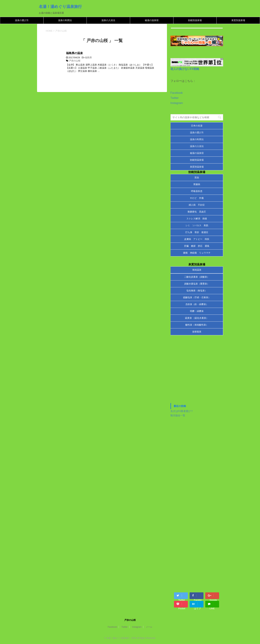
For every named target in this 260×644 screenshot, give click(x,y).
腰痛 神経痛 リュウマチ (197, 253)
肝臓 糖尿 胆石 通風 (197, 246)
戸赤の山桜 (75, 61)
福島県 (88, 58)
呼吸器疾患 (197, 191)
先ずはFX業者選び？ (182, 411)
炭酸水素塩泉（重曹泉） (197, 284)
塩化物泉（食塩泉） (197, 291)
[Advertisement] (197, 371)
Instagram (177, 103)
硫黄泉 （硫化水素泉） (197, 318)
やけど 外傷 (197, 198)
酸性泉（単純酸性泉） (197, 325)
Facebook (177, 93)
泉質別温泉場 (238, 20)
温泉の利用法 (65, 20)
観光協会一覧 (178, 415)
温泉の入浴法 (108, 20)
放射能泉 (197, 332)
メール (149, 627)
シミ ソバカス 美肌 (197, 225)
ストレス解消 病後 (197, 219)
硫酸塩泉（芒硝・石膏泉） (197, 297)
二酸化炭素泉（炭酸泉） (197, 277)
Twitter (175, 98)
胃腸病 (197, 184)
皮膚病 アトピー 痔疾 (197, 239)
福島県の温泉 (74, 53)
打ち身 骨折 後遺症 (197, 232)
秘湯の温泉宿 (152, 20)
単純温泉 (197, 270)
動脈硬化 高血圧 (197, 212)
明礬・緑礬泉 (197, 311)
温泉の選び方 (22, 20)
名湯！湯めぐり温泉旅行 (60, 6)
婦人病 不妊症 (197, 205)
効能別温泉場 (195, 20)
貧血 (197, 177)
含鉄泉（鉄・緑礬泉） (197, 304)
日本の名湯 (197, 126)
